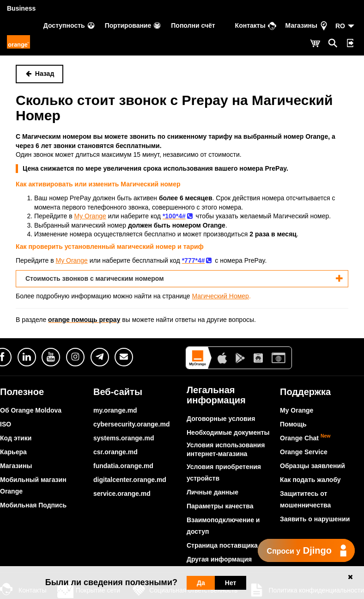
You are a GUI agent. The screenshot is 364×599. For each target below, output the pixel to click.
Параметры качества (220, 506)
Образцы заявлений (312, 466)
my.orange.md (115, 410)
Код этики (16, 438)
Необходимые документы (228, 432)
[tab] (182, 279)
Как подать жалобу (310, 480)
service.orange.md (122, 494)
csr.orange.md (115, 452)
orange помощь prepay (84, 320)
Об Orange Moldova (31, 410)
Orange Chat (305, 438)
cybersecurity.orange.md (131, 424)
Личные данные (212, 492)
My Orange (297, 410)
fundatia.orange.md (123, 466)
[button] (182, 279)
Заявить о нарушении (315, 519)
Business (21, 8)
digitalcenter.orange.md (130, 480)
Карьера (13, 452)
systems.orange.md (124, 438)
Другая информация (219, 559)
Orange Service (304, 452)
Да (201, 583)
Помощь (293, 424)
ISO (6, 424)
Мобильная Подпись (33, 505)
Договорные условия (221, 419)
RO (340, 26)
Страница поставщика (222, 545)
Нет (231, 583)
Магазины (16, 466)
